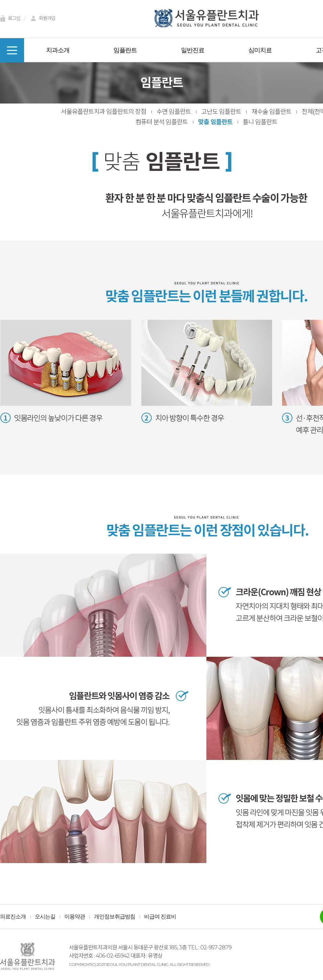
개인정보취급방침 (115, 917)
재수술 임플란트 (271, 112)
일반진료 (193, 50)
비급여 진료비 (160, 917)
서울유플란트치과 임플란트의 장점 (104, 112)
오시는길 (45, 917)
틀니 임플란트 (260, 122)
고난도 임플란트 (221, 112)
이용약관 (75, 917)
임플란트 (125, 50)
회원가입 (42, 19)
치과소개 (58, 50)
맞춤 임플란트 (215, 122)
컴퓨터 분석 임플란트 (162, 122)
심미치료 (260, 50)
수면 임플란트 (174, 112)
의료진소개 (13, 917)
